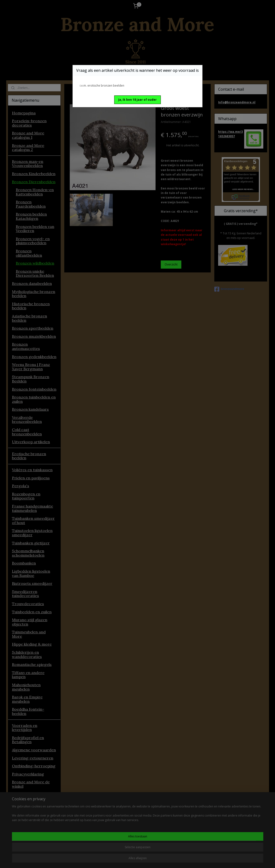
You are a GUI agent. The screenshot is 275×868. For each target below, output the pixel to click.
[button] (137, 100)
